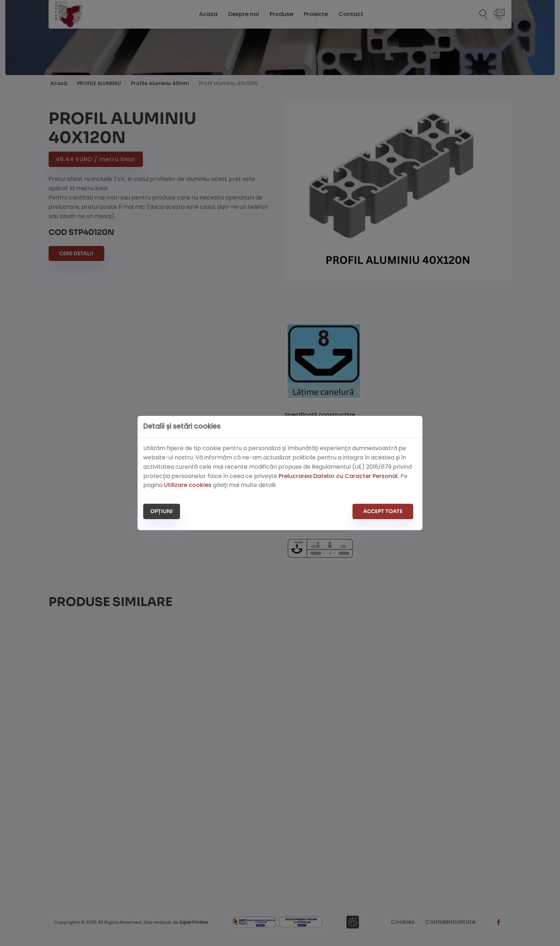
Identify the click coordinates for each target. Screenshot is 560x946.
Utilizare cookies (188, 485)
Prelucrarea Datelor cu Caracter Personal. (339, 476)
